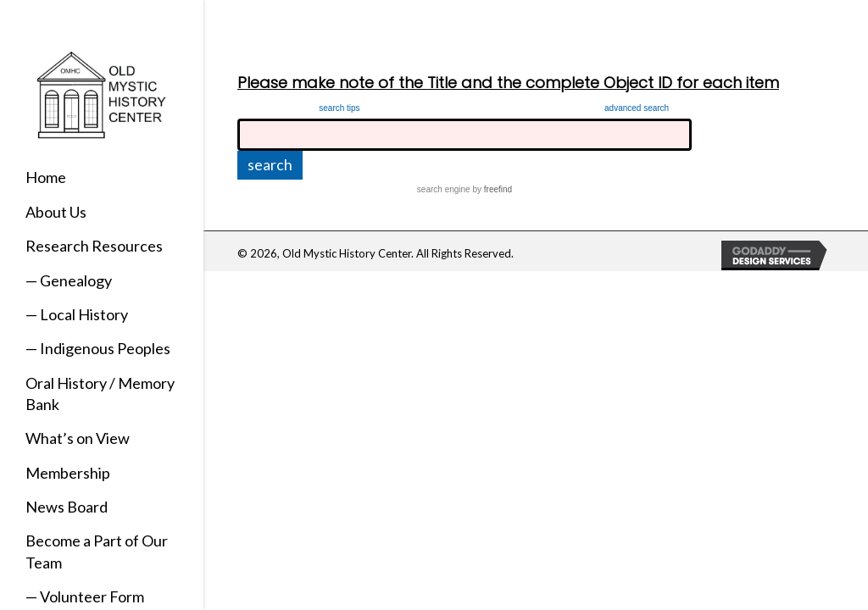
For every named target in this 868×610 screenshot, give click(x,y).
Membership (68, 473)
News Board (67, 507)
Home (46, 177)
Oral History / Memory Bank (100, 394)
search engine (444, 189)
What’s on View (78, 438)
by (491, 189)
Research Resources (94, 246)
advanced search (637, 108)
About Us (56, 212)
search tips (339, 108)
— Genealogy (69, 280)
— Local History (77, 314)
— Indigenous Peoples (98, 348)
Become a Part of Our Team (97, 551)
